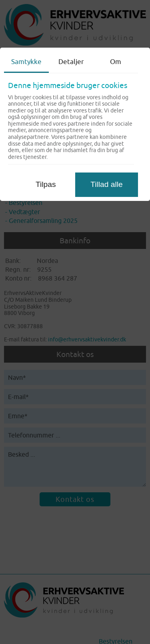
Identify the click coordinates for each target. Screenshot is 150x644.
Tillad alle (106, 184)
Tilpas (46, 184)
